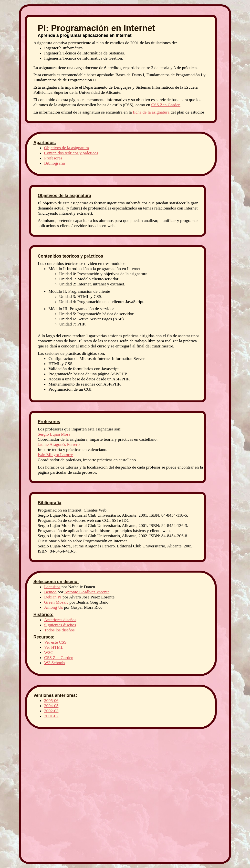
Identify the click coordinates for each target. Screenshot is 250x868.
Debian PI (53, 597)
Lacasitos (52, 587)
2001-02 (51, 716)
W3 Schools (55, 663)
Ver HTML (54, 647)
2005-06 (51, 701)
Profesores (53, 158)
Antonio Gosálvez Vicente (87, 592)
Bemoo (50, 592)
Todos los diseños (59, 630)
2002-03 (51, 711)
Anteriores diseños (60, 620)
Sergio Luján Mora (54, 434)
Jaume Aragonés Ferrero (59, 444)
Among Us (54, 607)
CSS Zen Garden (166, 105)
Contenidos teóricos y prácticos (71, 153)
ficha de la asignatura (151, 112)
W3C (49, 652)
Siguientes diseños (60, 625)
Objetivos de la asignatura (67, 148)
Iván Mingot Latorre (55, 455)
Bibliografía (55, 163)
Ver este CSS (55, 642)
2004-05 (51, 706)
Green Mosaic (56, 602)
